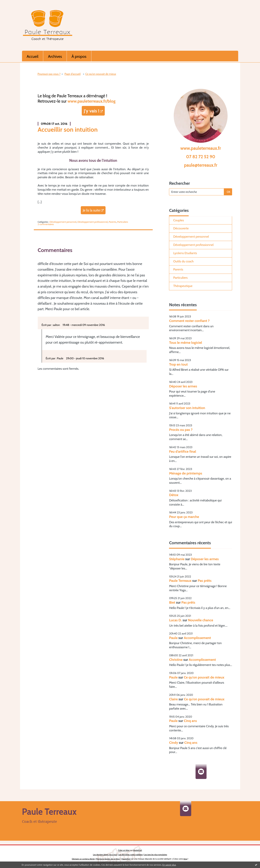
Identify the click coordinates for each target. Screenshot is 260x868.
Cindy (174, 743)
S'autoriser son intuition (187, 408)
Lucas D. (175, 620)
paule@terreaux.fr (201, 165)
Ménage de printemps (186, 473)
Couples (178, 220)
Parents (112, 222)
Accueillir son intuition (68, 129)
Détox (174, 495)
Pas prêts (205, 581)
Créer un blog (124, 850)
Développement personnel (63, 222)
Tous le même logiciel (186, 343)
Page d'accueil (73, 74)
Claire (173, 699)
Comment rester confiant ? (189, 321)
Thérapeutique (183, 286)
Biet (172, 602)
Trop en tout (178, 364)
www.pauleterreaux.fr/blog (92, 101)
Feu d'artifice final (182, 451)
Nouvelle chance (201, 620)
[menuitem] (33, 56)
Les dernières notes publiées (130, 855)
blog (185, 859)
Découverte (181, 228)
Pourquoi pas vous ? (49, 74)
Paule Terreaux (180, 581)
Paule (173, 638)
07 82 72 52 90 (201, 157)
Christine (176, 660)
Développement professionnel (93, 222)
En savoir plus (169, 865)
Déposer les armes (183, 386)
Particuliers (123, 222)
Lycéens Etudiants (185, 253)
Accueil (33, 56)
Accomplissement (197, 638)
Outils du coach (183, 261)
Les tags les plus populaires (156, 855)
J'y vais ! (91, 111)
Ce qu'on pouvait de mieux (101, 74)
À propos (79, 56)
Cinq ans (190, 721)
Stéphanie (177, 559)
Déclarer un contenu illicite (83, 859)
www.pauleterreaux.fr (201, 148)
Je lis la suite (91, 210)
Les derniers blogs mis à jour (105, 855)
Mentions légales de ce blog (108, 859)
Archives (55, 56)
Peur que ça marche (184, 517)
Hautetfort (138, 850)
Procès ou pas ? (181, 430)
